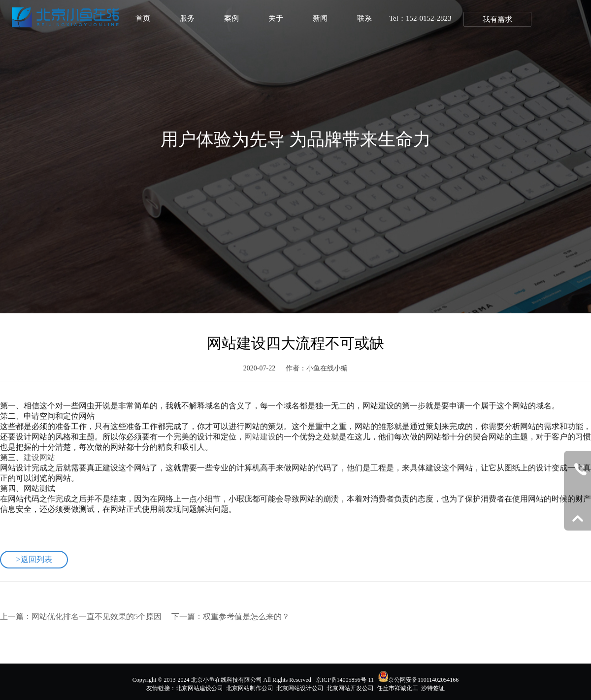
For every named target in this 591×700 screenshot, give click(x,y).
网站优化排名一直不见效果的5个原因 (97, 617)
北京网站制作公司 (250, 688)
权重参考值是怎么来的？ (246, 617)
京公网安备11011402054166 (423, 680)
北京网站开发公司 (350, 688)
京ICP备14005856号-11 (345, 680)
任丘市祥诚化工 (397, 688)
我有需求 (497, 19)
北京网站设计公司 (300, 688)
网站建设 (260, 437)
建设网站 (39, 457)
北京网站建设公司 (199, 688)
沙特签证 (433, 688)
